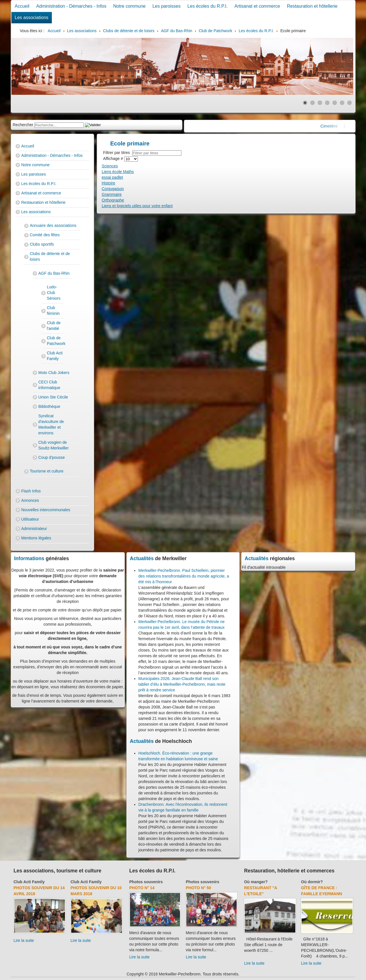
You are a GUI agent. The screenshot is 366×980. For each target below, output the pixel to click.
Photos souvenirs (146, 882)
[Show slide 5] (335, 103)
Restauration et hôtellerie (312, 6)
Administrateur (34, 529)
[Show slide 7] (349, 103)
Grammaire (112, 194)
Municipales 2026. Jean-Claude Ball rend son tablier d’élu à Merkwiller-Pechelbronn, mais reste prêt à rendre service (182, 684)
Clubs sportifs (42, 244)
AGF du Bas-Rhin (54, 273)
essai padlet (112, 177)
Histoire (108, 183)
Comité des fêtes (45, 235)
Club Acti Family (55, 356)
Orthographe (113, 200)
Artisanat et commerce (257, 6)
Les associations (32, 18)
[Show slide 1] (305, 103)
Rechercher (23, 125)
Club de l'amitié (54, 326)
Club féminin (53, 311)
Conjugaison (113, 189)
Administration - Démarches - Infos (71, 6)
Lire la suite (24, 940)
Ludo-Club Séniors (54, 293)
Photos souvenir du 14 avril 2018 (39, 891)
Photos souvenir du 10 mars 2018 (96, 891)
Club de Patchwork (55, 341)
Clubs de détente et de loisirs (50, 256)
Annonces (30, 500)
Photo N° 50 (198, 888)
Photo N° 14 (142, 888)
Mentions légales (36, 538)
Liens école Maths (118, 172)
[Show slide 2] (312, 103)
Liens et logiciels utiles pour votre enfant (137, 206)
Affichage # (114, 159)
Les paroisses (166, 6)
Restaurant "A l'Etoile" (261, 891)
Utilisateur (30, 519)
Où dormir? (312, 882)
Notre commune (129, 6)
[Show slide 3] (320, 103)
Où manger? (256, 882)
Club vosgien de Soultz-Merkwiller (54, 445)
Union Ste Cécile (53, 397)
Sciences (110, 166)
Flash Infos (31, 491)
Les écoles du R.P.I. (207, 6)
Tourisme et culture (47, 471)
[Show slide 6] (342, 103)
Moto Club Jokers (54, 373)
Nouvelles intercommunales (46, 510)
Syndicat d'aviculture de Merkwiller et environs (51, 424)
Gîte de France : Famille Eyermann (322, 891)
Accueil (22, 6)
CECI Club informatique (49, 385)
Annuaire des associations (53, 225)
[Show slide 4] (327, 103)
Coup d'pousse (52, 457)
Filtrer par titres (118, 153)
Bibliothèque (49, 406)
